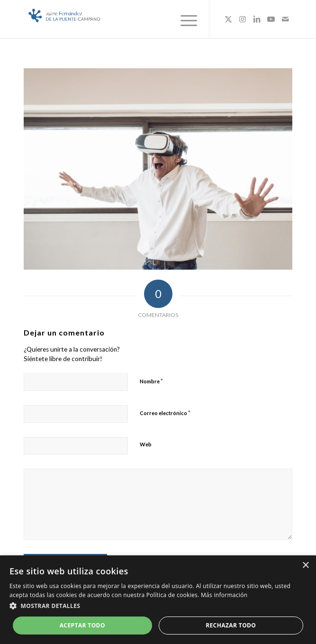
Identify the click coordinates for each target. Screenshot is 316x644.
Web (146, 444)
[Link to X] (228, 19)
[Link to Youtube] (271, 19)
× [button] (305, 566)
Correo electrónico (165, 413)
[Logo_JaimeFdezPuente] (131, 19)
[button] (158, 606)
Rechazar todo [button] (231, 625)
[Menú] (184, 19)
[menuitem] (184, 19)
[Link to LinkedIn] (257, 19)
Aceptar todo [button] (82, 625)
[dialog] (158, 600)
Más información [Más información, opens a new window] (224, 595)
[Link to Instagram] (243, 19)
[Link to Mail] (285, 19)
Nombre (151, 381)
